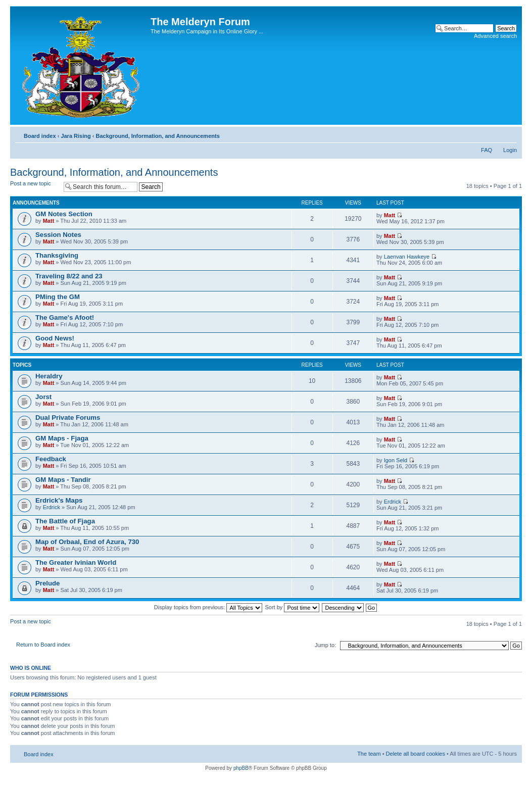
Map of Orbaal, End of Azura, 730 (87, 542)
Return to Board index (43, 645)
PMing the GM (58, 297)
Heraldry (49, 376)
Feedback (51, 459)
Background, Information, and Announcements (157, 136)
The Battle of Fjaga (65, 521)
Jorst (43, 397)
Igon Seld (396, 460)
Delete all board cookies (416, 754)
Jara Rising (76, 136)
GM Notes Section (64, 214)
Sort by (293, 607)
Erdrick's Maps (59, 500)
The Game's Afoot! (65, 317)
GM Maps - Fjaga (62, 438)
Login (510, 150)
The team (369, 754)
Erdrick (52, 507)
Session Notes (58, 235)
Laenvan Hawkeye (407, 257)
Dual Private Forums (68, 418)
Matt (49, 221)
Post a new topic (34, 187)
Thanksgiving (57, 255)
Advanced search (495, 36)
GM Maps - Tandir (63, 480)
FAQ (487, 150)
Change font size (510, 134)
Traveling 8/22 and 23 (69, 276)
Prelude (47, 583)
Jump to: (325, 645)
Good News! (55, 338)
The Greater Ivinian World (76, 562)
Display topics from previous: (208, 607)
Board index (40, 136)
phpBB (241, 768)
